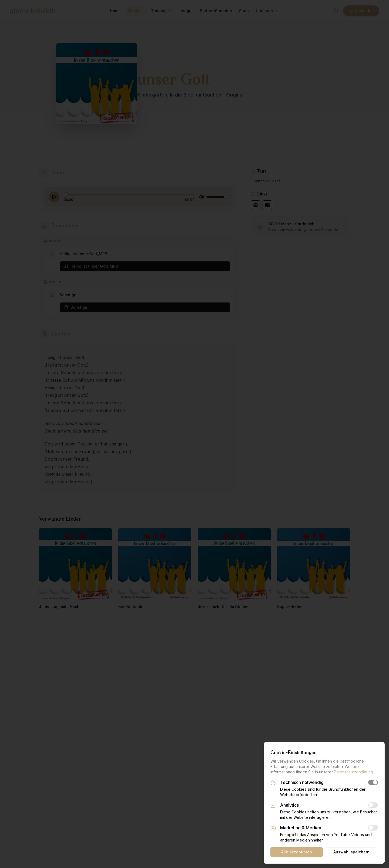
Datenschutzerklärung (353, 772)
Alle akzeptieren (297, 852)
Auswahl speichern (351, 852)
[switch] (373, 782)
